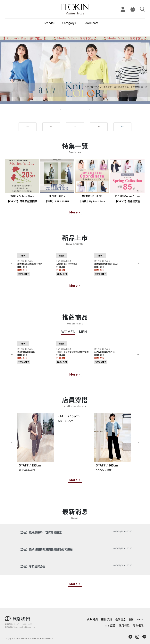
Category (68, 23)
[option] (75, 74)
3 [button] (72, 110)
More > (75, 212)
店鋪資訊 (93, 619)
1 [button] (60, 110)
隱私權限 (138, 625)
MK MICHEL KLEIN (25, 261)
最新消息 (121, 619)
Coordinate (91, 23)
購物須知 (107, 619)
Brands (48, 23)
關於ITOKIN (137, 619)
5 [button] (84, 110)
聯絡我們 (21, 619)
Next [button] (138, 264)
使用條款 (124, 625)
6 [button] (90, 110)
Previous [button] (12, 264)
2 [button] (66, 110)
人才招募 (110, 625)
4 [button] (78, 110)
